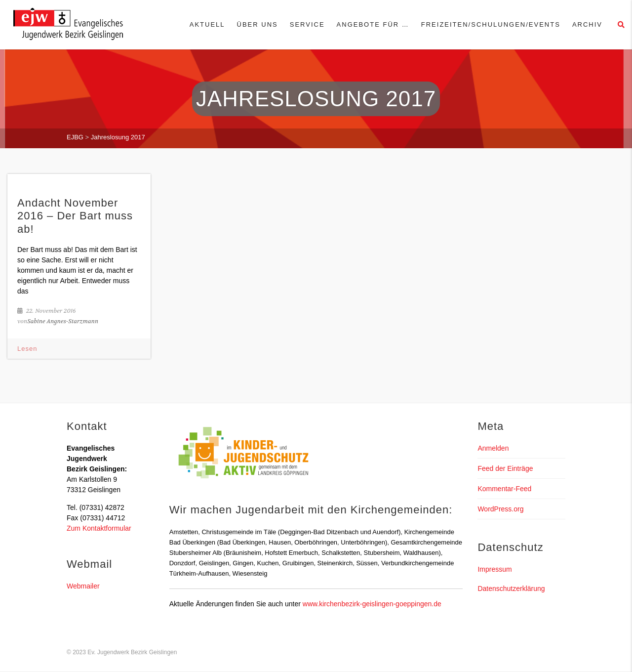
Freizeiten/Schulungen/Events (491, 24)
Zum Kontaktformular (99, 528)
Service (307, 24)
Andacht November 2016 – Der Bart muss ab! (75, 216)
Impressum (494, 569)
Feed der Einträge (505, 468)
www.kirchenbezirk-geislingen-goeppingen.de (372, 604)
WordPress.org (500, 509)
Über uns (257, 24)
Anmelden (493, 448)
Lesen (27, 349)
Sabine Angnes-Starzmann (63, 321)
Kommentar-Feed (504, 489)
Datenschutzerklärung (511, 588)
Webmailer (83, 586)
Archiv (587, 24)
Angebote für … (373, 24)
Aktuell (207, 24)
